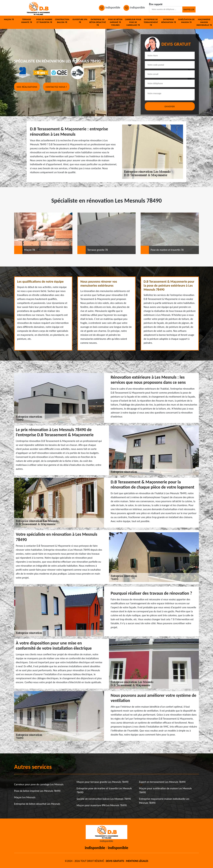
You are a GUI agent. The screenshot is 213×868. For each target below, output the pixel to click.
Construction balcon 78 (62, 21)
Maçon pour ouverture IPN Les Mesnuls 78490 (102, 805)
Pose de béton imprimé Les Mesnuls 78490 (37, 791)
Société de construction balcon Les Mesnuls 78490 (104, 799)
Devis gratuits (115, 861)
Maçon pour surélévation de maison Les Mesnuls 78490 (165, 790)
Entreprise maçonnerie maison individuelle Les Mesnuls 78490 (164, 801)
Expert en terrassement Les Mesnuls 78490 (162, 782)
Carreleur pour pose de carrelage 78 (133, 22)
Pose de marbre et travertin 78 (44, 21)
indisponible (109, 7)
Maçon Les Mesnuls (25, 797)
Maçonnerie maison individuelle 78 (204, 22)
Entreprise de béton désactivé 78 (98, 22)
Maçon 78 (9, 19)
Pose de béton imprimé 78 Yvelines (115, 22)
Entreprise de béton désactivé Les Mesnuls (37, 804)
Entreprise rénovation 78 (169, 21)
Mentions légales (137, 861)
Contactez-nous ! (56, 87)
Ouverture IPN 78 (80, 21)
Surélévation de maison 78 (186, 21)
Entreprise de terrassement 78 (151, 22)
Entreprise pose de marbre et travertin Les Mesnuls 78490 (104, 790)
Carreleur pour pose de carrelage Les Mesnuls (39, 784)
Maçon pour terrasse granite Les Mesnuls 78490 (102, 782)
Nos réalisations (27, 87)
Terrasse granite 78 (27, 21)
